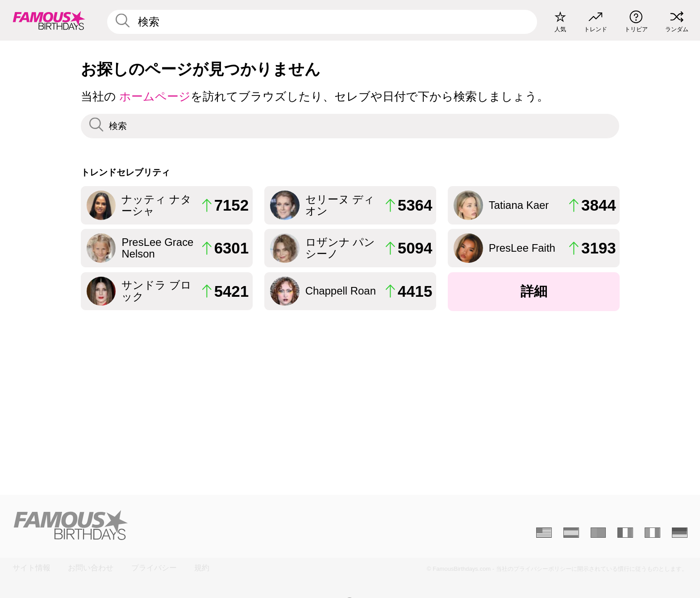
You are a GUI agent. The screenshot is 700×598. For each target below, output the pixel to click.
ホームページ (155, 96)
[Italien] (652, 533)
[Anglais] (544, 533)
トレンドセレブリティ (125, 172)
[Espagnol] (571, 533)
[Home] (178, 525)
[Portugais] (598, 533)
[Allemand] (680, 533)
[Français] (625, 533)
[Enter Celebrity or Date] (322, 22)
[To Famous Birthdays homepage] (49, 20)
